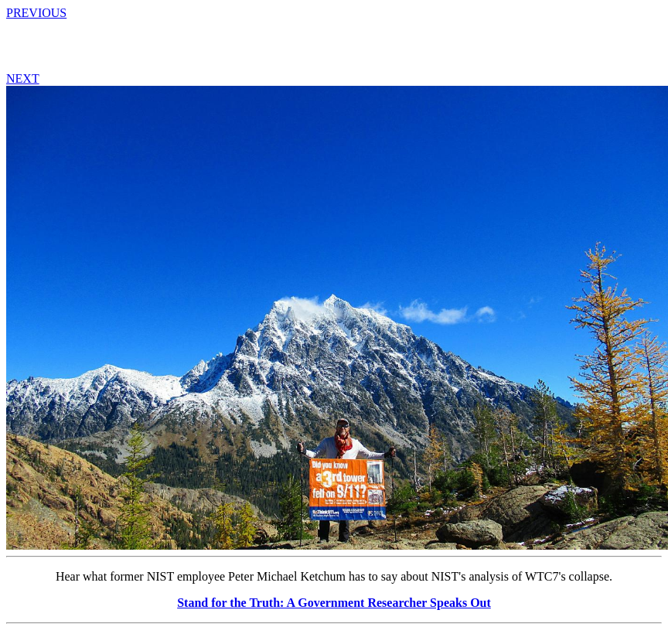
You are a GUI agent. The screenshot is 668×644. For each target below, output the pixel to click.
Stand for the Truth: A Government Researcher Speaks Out (334, 603)
